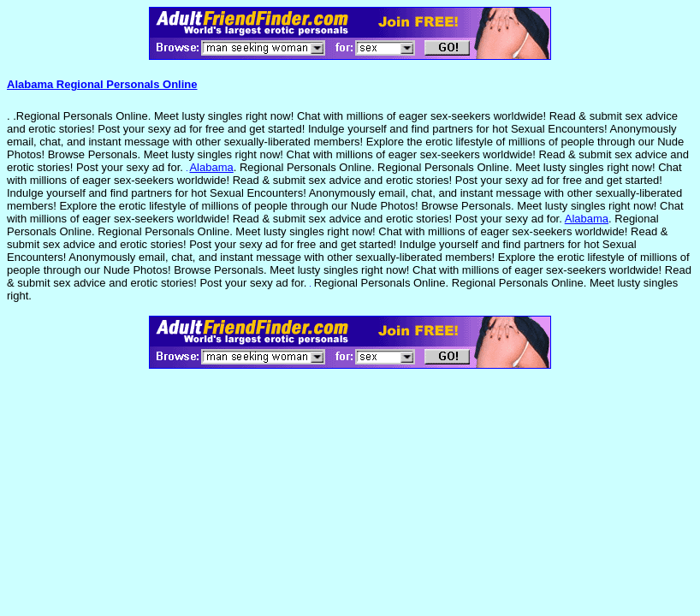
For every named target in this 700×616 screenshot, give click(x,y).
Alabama (211, 167)
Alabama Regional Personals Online (102, 84)
